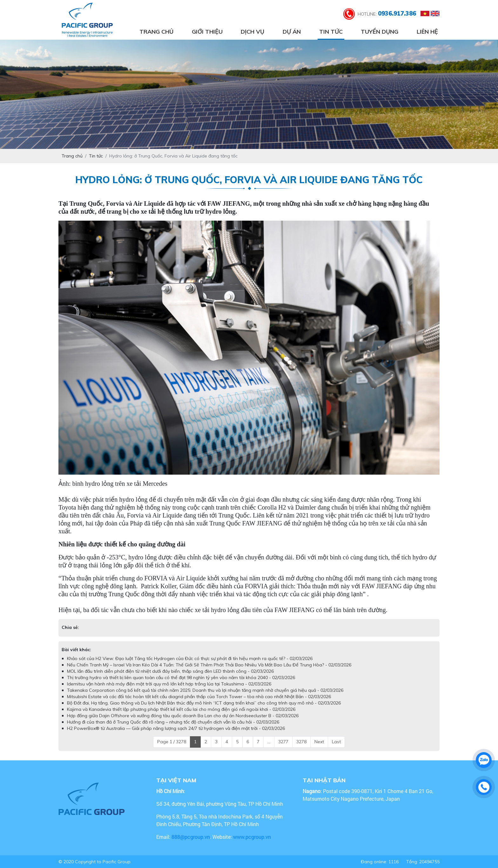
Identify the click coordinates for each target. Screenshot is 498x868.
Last (336, 742)
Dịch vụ (252, 32)
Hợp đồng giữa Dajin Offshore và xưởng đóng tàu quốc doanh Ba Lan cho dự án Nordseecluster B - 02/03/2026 (183, 716)
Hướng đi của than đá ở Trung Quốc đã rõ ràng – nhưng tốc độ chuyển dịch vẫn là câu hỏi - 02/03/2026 (173, 722)
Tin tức (331, 32)
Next (319, 742)
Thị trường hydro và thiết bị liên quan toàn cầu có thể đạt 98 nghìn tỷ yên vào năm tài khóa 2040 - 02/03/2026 (181, 678)
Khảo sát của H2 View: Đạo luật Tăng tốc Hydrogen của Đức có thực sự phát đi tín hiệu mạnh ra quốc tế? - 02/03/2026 (190, 658)
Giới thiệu (207, 32)
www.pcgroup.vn (253, 837)
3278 (301, 742)
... (269, 742)
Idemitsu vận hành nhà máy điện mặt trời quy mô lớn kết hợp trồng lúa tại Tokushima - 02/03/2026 (169, 684)
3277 (283, 742)
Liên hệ (427, 32)
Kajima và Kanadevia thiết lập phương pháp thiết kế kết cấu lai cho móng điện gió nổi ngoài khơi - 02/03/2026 (181, 709)
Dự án (292, 32)
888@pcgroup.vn (191, 837)
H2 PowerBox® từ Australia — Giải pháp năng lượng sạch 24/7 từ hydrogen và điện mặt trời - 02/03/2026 (176, 728)
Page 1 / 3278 (172, 742)
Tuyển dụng (380, 32)
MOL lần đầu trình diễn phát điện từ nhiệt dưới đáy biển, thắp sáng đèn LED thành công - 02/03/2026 (170, 671)
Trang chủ (156, 32)
